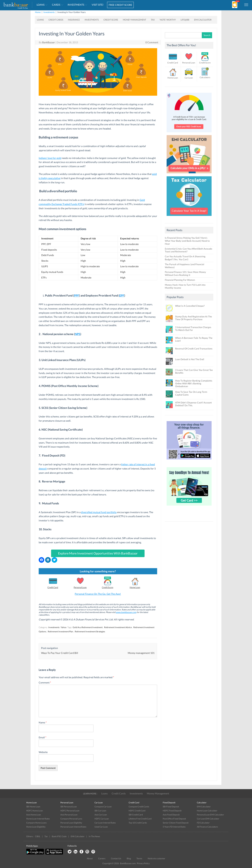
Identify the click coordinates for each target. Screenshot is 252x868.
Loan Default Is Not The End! (190, 359)
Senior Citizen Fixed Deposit (176, 823)
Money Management (134, 20)
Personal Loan (80, 587)
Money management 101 (141, 653)
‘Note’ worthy (168, 20)
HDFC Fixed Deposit (172, 811)
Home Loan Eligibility (36, 827)
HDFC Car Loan (102, 819)
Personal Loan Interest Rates (73, 827)
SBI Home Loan (33, 807)
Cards (56, 5)
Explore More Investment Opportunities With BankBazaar (98, 553)
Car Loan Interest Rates (105, 823)
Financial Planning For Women (180, 280)
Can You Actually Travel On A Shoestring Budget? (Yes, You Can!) (185, 258)
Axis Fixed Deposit (171, 815)
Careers (102, 858)
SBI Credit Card (136, 815)
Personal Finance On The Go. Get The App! (98, 594)
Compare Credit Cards (139, 807)
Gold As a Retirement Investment (88, 627)
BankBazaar (49, 42)
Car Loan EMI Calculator (208, 819)
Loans (41, 5)
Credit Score (111, 20)
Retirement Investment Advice (118, 627)
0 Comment (152, 42)
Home (38, 12)
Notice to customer (156, 858)
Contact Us (116, 858)
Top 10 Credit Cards (138, 823)
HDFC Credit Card (137, 811)
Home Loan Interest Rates (38, 819)
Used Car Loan (101, 827)
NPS (78, 334)
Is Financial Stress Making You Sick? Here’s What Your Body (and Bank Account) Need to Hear (187, 241)
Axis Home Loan (34, 815)
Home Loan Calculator (207, 811)
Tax (153, 20)
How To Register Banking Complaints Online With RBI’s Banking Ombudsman (194, 383)
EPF (122, 295)
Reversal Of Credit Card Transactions (194, 349)
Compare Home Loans (36, 823)
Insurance (74, 20)
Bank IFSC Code (59, 836)
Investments (76, 5)
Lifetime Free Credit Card (140, 819)
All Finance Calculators (207, 827)
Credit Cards (56, 20)
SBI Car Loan (100, 811)
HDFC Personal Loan (70, 811)
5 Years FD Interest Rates (174, 827)
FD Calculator (203, 823)
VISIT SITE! (98, 5)
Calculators (205, 77)
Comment (45, 683)
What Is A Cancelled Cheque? (190, 306)
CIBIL (38, 836)
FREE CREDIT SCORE (120, 5)
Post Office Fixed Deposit (174, 819)
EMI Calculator (203, 20)
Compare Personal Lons (71, 819)
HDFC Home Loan (35, 811)
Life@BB (185, 20)
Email (43, 737)
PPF (77, 295)
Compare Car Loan (103, 807)
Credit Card (53, 587)
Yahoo (64, 627)
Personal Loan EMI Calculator (210, 815)
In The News (94, 836)
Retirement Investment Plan (60, 632)
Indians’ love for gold (50, 158)
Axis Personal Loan (69, 815)
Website (43, 752)
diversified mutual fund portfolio (99, 512)
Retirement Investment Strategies (90, 632)
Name (43, 722)
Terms (139, 858)
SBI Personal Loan (69, 807)
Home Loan (135, 587)
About (90, 858)
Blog (129, 858)
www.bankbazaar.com (126, 612)
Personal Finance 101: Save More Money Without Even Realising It (185, 273)
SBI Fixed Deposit (171, 807)
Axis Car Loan (101, 815)
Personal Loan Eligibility (71, 823)
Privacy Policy (143, 863)
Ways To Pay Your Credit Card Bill (60, 653)
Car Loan (189, 78)
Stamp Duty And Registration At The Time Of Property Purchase (194, 318)
